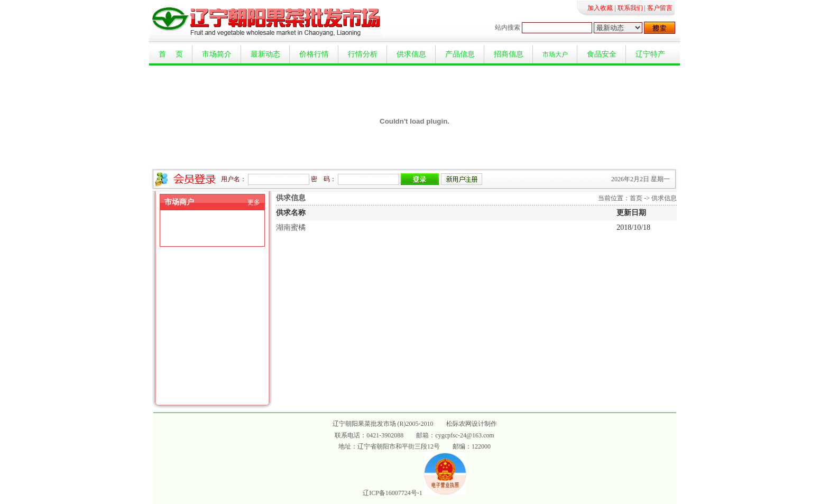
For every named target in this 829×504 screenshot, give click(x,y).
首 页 (171, 54)
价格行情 (314, 54)
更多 (254, 202)
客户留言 (660, 8)
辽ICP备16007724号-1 (393, 493)
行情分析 (363, 54)
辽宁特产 (650, 54)
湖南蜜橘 (291, 227)
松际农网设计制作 (472, 424)
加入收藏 (600, 8)
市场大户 (555, 54)
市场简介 (217, 54)
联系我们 (630, 8)
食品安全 (602, 54)
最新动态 (265, 54)
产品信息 (460, 54)
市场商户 (179, 202)
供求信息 (411, 54)
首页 (636, 198)
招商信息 (509, 54)
